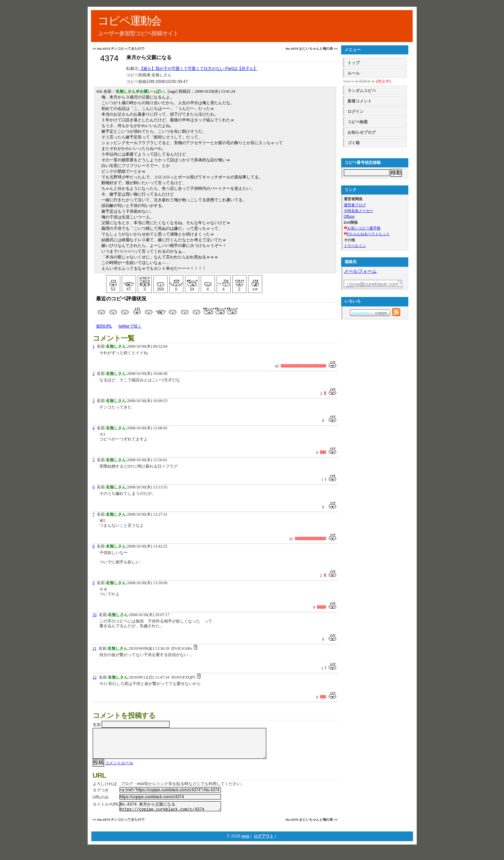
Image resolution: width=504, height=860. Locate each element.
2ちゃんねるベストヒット (369, 234)
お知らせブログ (362, 132)
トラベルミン (355, 246)
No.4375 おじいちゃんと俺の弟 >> (312, 49)
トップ (354, 63)
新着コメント (360, 101)
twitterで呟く (130, 326)
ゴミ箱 (354, 143)
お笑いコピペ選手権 (364, 228)
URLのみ (101, 804)
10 (95, 615)
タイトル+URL (106, 811)
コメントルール (119, 770)
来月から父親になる (149, 57)
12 (95, 677)
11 (95, 648)
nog (245, 845)
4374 (109, 58)
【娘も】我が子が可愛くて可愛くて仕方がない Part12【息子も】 (198, 69)
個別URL (104, 326)
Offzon (349, 216)
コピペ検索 (358, 122)
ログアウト (264, 845)
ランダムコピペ (362, 91)
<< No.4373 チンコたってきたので (119, 49)
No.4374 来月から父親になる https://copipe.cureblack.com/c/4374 (170, 814)
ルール (354, 73)
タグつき (101, 797)
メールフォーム (360, 271)
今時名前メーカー (359, 211)
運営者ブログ (355, 205)
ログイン (356, 112)
